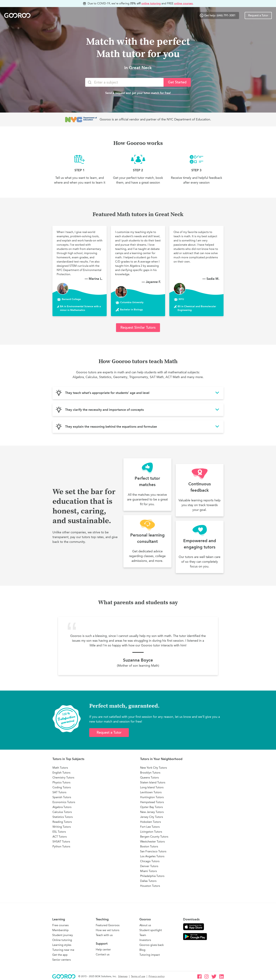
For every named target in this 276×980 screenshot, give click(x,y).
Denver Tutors (149, 866)
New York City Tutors (153, 768)
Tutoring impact (150, 955)
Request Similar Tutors (138, 328)
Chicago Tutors (150, 861)
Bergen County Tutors (154, 837)
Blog (142, 950)
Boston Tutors (149, 846)
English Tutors (61, 773)
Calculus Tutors (62, 812)
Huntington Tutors (152, 797)
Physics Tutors (61, 782)
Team (143, 935)
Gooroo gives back (152, 945)
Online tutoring (62, 940)
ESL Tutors (59, 832)
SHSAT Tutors (61, 842)
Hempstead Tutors (152, 802)
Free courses (60, 925)
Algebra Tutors (62, 807)
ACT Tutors (60, 837)
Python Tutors (61, 846)
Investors (145, 940)
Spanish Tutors (62, 797)
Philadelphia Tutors (152, 876)
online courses (183, 3)
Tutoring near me (63, 950)
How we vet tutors (108, 930)
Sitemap (123, 976)
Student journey (63, 935)
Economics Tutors (64, 802)
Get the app (60, 955)
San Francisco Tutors (153, 851)
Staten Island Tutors (153, 782)
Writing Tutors (62, 827)
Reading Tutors (62, 822)
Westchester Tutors (152, 842)
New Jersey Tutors (152, 812)
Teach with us (104, 935)
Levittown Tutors (151, 792)
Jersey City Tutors (152, 817)
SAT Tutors (59, 792)
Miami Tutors (148, 871)
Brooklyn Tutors (150, 773)
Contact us (103, 954)
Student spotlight (151, 930)
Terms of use (138, 976)
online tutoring (151, 3)
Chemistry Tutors (63, 778)
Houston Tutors (150, 886)
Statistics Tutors (63, 817)
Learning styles (62, 945)
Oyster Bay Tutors (151, 807)
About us (145, 925)
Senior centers (62, 960)
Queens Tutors (149, 778)
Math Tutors (60, 768)
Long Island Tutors (152, 787)
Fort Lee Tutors (150, 827)
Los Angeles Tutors (152, 856)
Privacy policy (157, 976)
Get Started (177, 82)
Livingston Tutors (151, 832)
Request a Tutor (258, 15)
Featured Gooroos (108, 925)
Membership (60, 930)
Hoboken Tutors (150, 822)
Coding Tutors (62, 787)
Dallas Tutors (148, 881)
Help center (103, 949)
